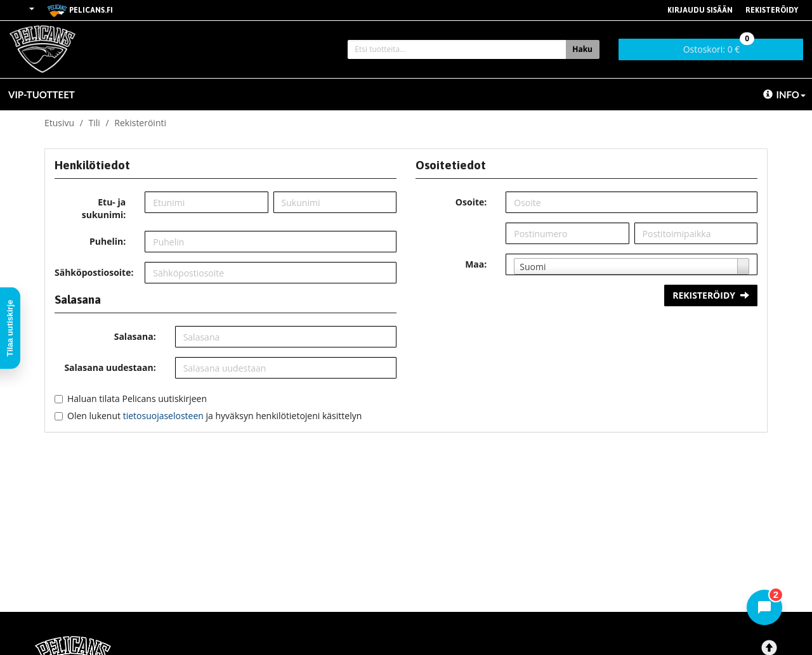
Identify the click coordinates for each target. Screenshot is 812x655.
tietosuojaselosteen (163, 416)
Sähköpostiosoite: (94, 272)
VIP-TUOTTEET (42, 94)
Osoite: (471, 202)
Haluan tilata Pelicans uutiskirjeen (137, 399)
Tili (95, 123)
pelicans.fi (80, 11)
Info (784, 94)
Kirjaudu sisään (700, 10)
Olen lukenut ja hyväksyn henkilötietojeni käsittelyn (214, 416)
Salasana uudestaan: (110, 367)
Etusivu (59, 123)
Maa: (476, 264)
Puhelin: (108, 241)
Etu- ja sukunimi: (104, 208)
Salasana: (135, 336)
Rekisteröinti (140, 123)
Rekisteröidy (772, 10)
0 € (719, 47)
